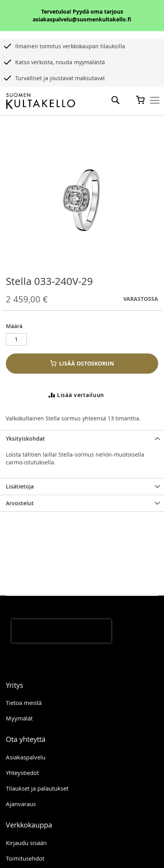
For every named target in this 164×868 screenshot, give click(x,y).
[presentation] (61, 631)
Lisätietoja (20, 486)
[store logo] (41, 101)
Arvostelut (20, 503)
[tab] (82, 438)
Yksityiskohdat (25, 438)
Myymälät (19, 718)
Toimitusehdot (25, 858)
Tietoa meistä (24, 703)
